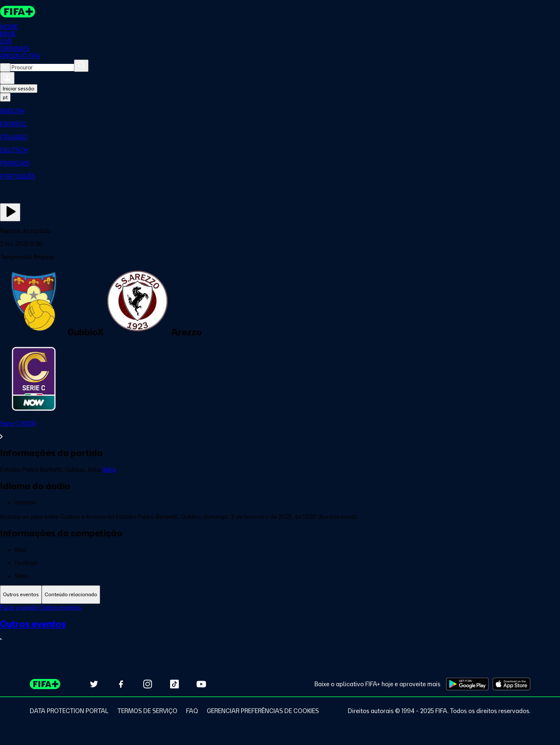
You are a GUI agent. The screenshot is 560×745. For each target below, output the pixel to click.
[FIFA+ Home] (18, 12)
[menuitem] (280, 111)
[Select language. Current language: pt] (5, 97)
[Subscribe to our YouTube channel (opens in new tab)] (201, 684)
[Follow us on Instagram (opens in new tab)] (148, 684)
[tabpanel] (280, 628)
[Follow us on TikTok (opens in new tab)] (174, 684)
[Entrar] (7, 78)
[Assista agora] (10, 212)
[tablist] (280, 595)
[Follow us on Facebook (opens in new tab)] (121, 684)
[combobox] (42, 67)
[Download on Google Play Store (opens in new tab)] (467, 684)
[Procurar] (81, 66)
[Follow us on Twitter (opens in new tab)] (94, 684)
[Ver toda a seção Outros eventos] (280, 631)
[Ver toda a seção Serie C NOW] (280, 430)
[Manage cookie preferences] (263, 711)
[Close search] (5, 67)
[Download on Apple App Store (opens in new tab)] (511, 684)
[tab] (21, 595)
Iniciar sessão (19, 89)
